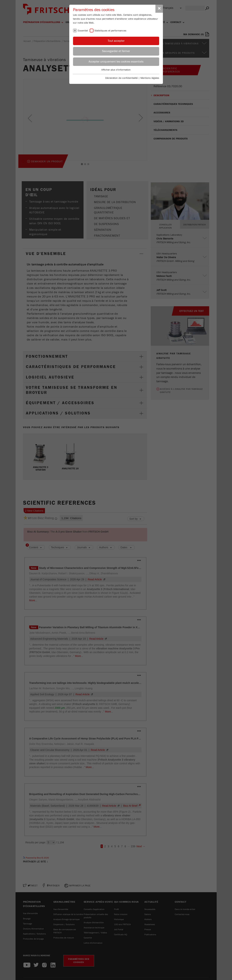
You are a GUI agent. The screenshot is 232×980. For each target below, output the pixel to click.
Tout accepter (116, 41)
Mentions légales (150, 78)
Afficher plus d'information (116, 70)
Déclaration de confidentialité (121, 78)
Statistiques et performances (110, 31)
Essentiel (83, 31)
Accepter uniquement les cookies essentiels (116, 62)
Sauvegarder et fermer (116, 51)
